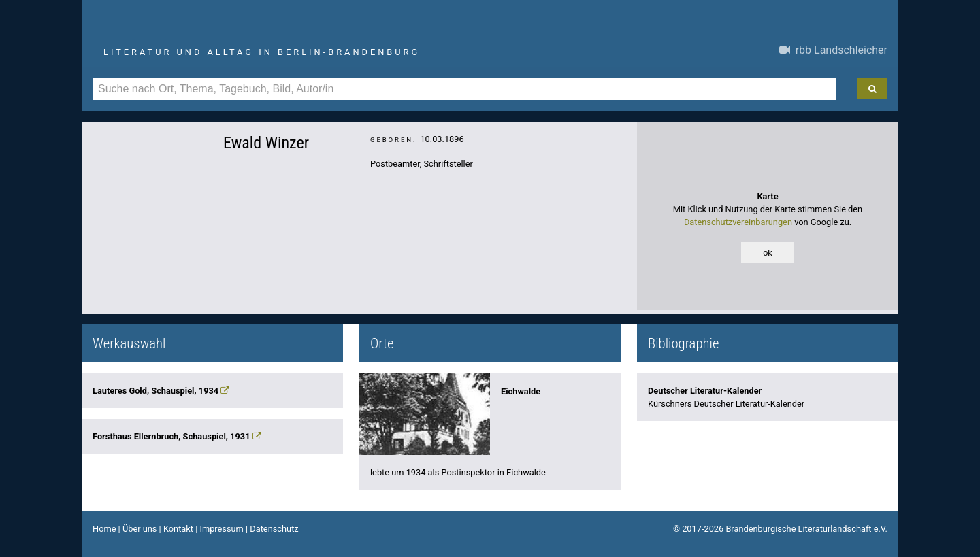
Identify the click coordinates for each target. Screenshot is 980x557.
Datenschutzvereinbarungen (738, 222)
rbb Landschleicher (833, 50)
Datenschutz (274, 529)
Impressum (221, 529)
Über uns (140, 529)
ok (768, 253)
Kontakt (178, 529)
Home (104, 529)
